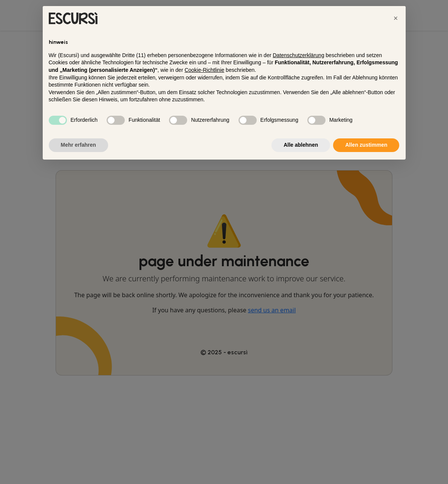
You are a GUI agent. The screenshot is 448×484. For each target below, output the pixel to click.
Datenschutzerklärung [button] (298, 55)
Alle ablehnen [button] (301, 145)
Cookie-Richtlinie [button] (204, 70)
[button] (396, 18)
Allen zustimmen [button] (366, 145)
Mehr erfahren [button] (78, 145)
